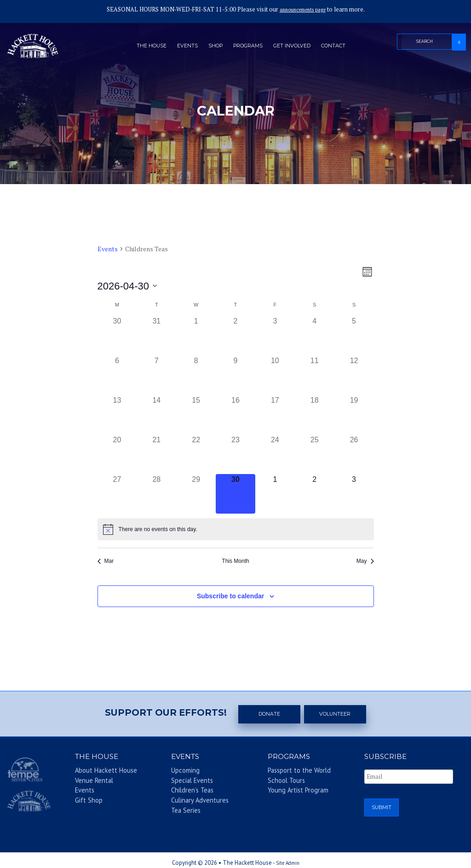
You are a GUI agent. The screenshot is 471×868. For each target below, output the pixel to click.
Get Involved (298, 47)
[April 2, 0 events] (235, 336)
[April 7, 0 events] (156, 375)
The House (140, 47)
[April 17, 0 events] (275, 415)
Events (180, 47)
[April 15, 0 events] (196, 415)
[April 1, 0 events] (196, 336)
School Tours (280, 781)
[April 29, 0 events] (196, 494)
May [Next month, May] (365, 561)
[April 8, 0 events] (196, 375)
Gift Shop (84, 799)
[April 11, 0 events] (315, 375)
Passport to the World (290, 772)
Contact (345, 47)
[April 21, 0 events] (156, 454)
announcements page (302, 9)
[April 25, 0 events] (315, 454)
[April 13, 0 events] (117, 415)
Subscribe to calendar (230, 596)
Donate (270, 714)
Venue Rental (89, 781)
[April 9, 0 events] (235, 375)
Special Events (186, 781)
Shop (211, 47)
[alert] (236, 529)
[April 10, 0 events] (275, 375)
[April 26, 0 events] (354, 454)
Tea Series (181, 807)
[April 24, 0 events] (275, 454)
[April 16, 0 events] (235, 415)
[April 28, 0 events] (156, 494)
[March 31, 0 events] (156, 336)
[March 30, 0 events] (117, 336)
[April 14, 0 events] (156, 415)
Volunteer (336, 714)
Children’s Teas (186, 790)
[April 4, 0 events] (315, 336)
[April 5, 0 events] (354, 336)
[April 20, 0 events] (117, 454)
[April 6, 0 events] (117, 375)
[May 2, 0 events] (315, 494)
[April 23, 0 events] (235, 454)
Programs (248, 47)
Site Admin (288, 858)
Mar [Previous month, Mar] (106, 561)
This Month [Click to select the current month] (235, 561)
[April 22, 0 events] (196, 454)
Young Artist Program (290, 790)
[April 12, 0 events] (354, 375)
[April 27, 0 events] (117, 494)
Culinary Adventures (192, 799)
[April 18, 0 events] (315, 415)
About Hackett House (97, 772)
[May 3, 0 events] (354, 494)
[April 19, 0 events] (354, 415)
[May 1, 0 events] (275, 494)
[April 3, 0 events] (275, 336)
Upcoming (181, 772)
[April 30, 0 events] (235, 494)
